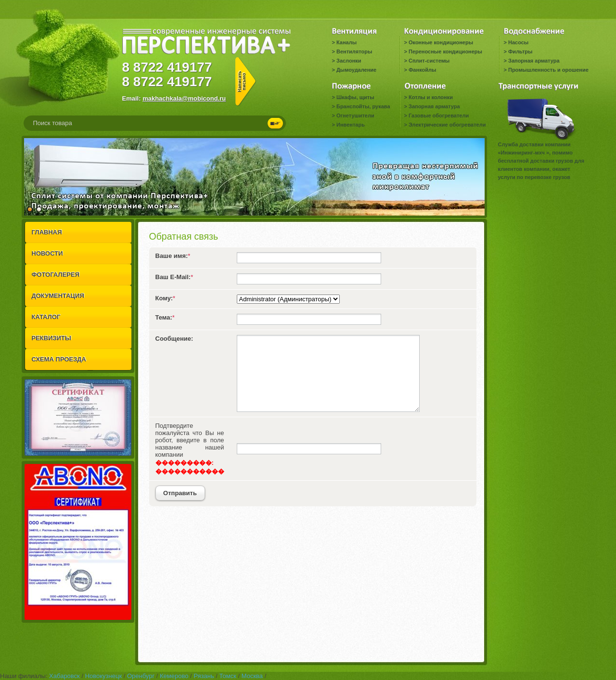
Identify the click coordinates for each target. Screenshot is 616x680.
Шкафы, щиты (355, 97)
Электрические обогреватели (447, 125)
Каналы (346, 42)
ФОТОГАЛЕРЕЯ (56, 275)
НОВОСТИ (47, 253)
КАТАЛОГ (46, 317)
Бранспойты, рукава (363, 106)
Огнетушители (355, 115)
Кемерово (174, 676)
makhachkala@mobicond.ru (184, 98)
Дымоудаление (356, 70)
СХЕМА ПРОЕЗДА (59, 359)
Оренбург (141, 676)
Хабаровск (64, 676)
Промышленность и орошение (548, 70)
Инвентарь (351, 125)
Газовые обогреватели (439, 115)
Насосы (518, 42)
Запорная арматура (534, 61)
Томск (228, 676)
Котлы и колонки (431, 97)
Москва (252, 676)
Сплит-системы (429, 61)
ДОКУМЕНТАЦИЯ (58, 296)
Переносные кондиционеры (445, 51)
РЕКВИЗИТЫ (51, 338)
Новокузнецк (103, 676)
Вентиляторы (354, 51)
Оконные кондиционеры (441, 42)
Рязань (204, 676)
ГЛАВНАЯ (47, 232)
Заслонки (349, 61)
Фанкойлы (422, 70)
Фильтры (520, 51)
